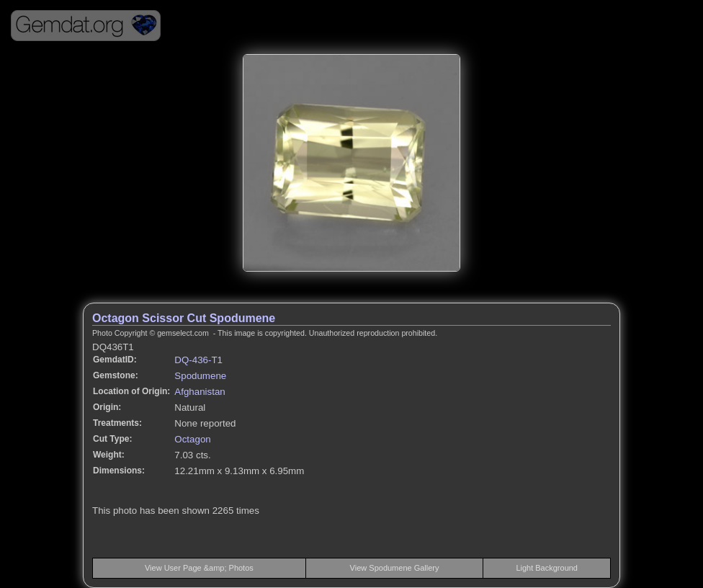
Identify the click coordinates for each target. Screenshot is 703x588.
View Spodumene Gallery (395, 568)
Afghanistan (200, 392)
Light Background (547, 568)
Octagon (192, 439)
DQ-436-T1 (198, 360)
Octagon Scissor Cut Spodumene (184, 318)
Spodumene (200, 376)
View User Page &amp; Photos (199, 568)
